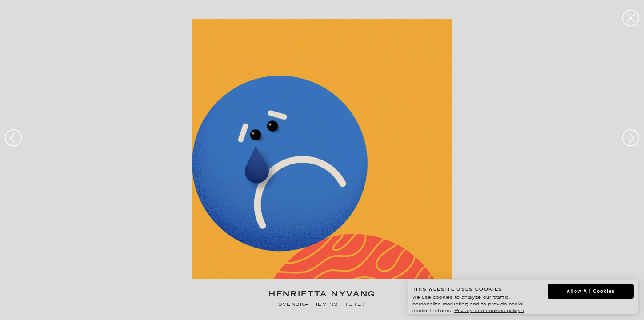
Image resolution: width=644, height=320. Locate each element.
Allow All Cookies (591, 291)
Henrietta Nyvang (322, 295)
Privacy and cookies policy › (489, 311)
